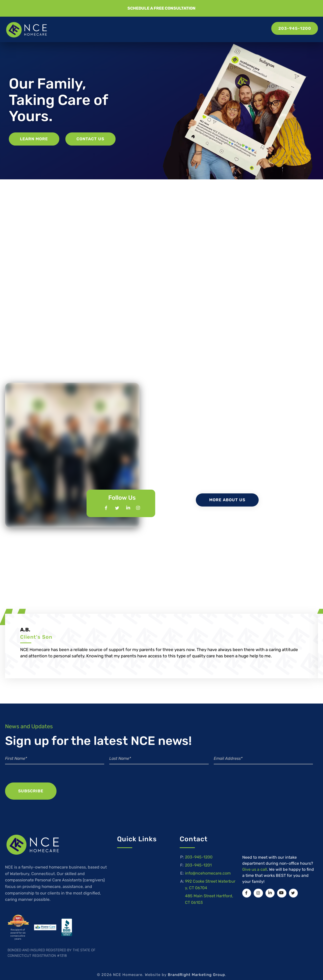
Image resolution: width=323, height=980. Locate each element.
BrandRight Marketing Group (196, 968)
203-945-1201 (198, 859)
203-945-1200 (199, 851)
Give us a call (255, 863)
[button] (161, 8)
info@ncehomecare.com (208, 867)
